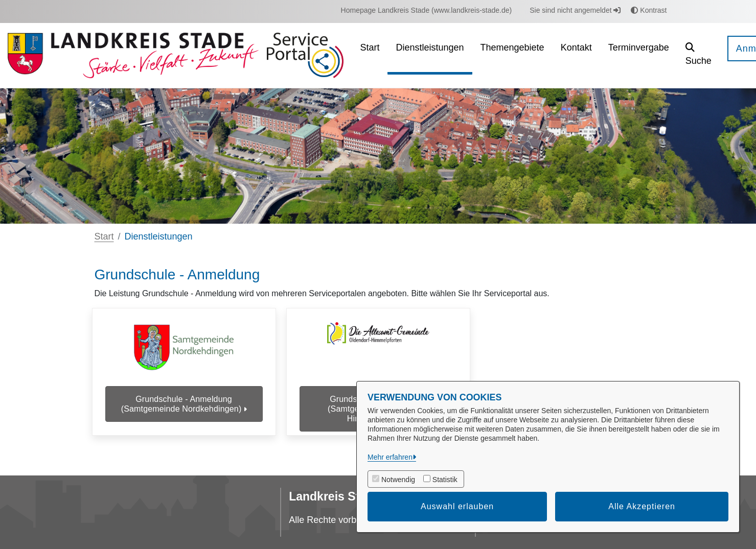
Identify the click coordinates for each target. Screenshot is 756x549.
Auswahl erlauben (457, 506)
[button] (698, 55)
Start (104, 236)
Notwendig (398, 480)
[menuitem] (427, 10)
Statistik (445, 480)
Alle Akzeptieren (642, 506)
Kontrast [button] (649, 10)
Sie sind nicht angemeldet (575, 10)
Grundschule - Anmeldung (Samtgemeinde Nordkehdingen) (184, 404)
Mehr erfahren (390, 457)
